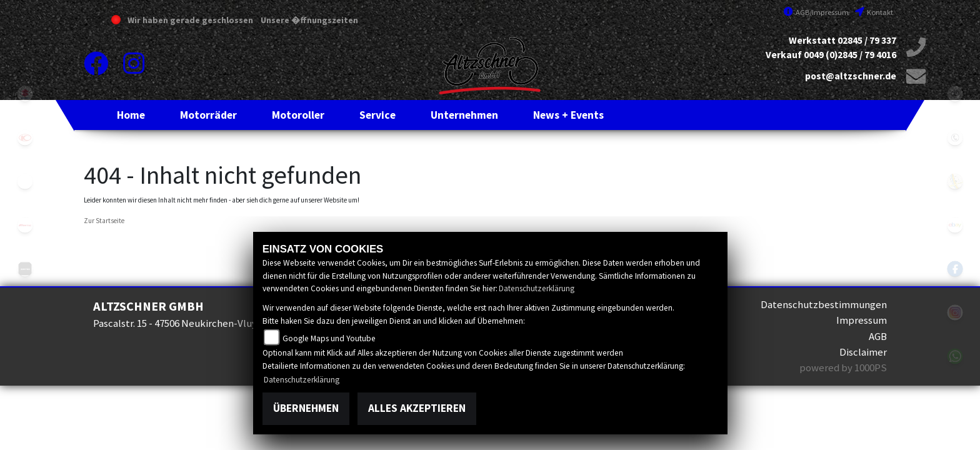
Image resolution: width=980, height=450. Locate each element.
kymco (25, 137)
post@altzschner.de (851, 76)
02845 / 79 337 (867, 40)
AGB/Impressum (816, 12)
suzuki (25, 94)
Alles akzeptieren (417, 408)
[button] (208, 115)
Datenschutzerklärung (537, 288)
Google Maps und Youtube (329, 338)
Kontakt (874, 12)
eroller (25, 181)
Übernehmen (306, 408)
